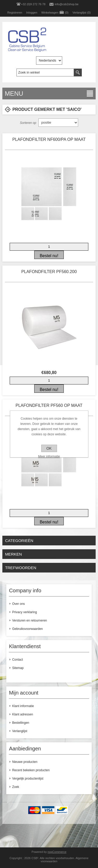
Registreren (15, 13)
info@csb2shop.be (67, 4)
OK (49, 448)
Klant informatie (23, 706)
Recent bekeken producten (31, 770)
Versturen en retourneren (29, 620)
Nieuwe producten (25, 762)
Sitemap (18, 668)
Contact (17, 660)
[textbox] (45, 73)
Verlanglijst (20, 731)
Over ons (18, 604)
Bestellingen (21, 723)
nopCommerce (57, 852)
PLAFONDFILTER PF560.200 (49, 272)
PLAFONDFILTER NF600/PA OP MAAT (49, 139)
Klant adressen (22, 714)
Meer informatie (49, 456)
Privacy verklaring (24, 612)
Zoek (16, 787)
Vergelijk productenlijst (28, 779)
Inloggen (32, 13)
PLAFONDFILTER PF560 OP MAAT (49, 405)
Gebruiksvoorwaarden (27, 629)
